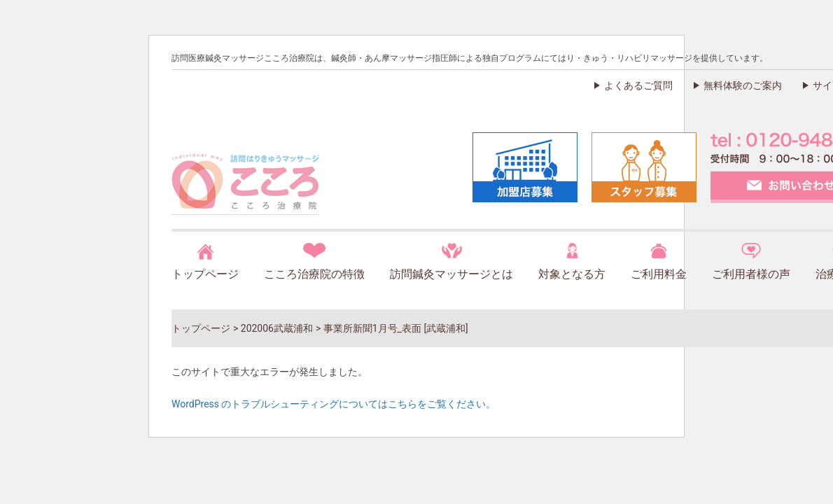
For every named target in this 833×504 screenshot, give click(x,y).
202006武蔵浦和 (277, 328)
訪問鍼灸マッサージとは (451, 274)
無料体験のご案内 (743, 85)
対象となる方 (572, 274)
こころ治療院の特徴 (314, 274)
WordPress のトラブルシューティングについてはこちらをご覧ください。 (334, 404)
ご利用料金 (659, 274)
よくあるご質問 (638, 85)
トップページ (205, 274)
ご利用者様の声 (751, 274)
